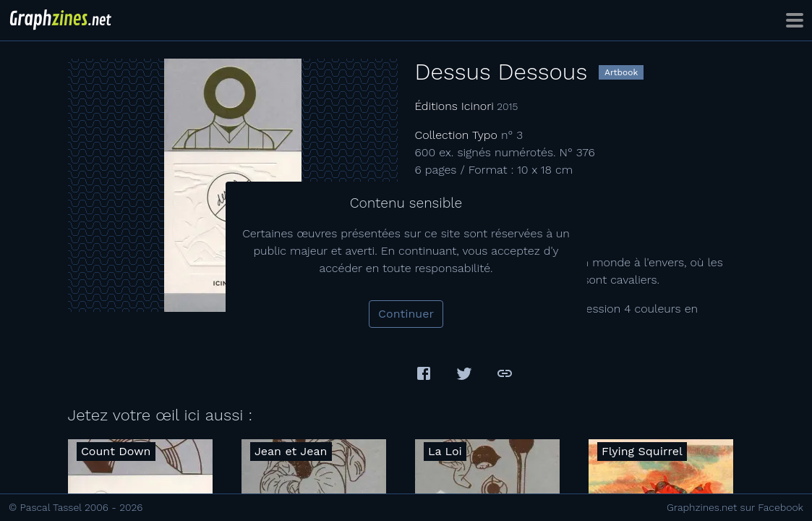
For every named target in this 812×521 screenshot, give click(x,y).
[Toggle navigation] (795, 20)
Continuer (406, 314)
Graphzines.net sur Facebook (735, 507)
